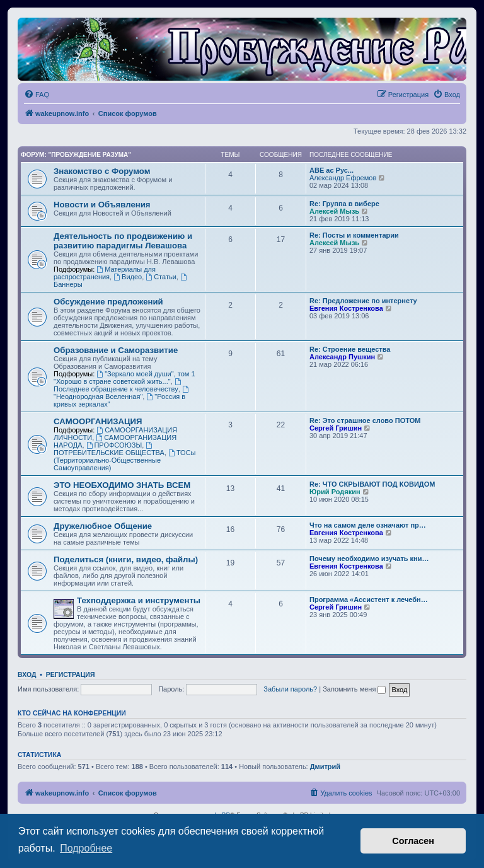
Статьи (161, 277)
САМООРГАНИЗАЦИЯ (98, 421)
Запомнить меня (354, 689)
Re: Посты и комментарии (354, 235)
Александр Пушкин (342, 357)
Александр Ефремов (343, 178)
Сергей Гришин (336, 428)
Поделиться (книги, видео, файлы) (126, 559)
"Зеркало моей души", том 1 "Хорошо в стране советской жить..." (124, 378)
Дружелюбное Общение (103, 526)
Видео (128, 277)
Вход (27, 674)
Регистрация (71, 674)
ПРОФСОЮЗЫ (114, 445)
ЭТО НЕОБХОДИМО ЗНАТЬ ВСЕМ (122, 485)
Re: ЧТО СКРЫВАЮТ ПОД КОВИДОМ (372, 484)
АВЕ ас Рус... (331, 170)
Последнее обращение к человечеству (118, 385)
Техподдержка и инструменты (139, 600)
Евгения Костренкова (346, 308)
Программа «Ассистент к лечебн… (369, 599)
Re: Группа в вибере (344, 204)
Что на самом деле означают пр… (368, 525)
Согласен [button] (413, 841)
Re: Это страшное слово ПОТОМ (365, 420)
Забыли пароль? (290, 689)
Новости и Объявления (102, 205)
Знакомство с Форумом (102, 171)
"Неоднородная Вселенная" (122, 393)
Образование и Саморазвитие (116, 350)
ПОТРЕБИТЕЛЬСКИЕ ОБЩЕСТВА (109, 449)
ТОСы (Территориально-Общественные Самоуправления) (125, 460)
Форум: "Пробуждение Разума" (76, 155)
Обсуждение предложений (108, 302)
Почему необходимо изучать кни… (369, 558)
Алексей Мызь (334, 211)
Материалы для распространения (105, 273)
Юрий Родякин (335, 492)
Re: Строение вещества (350, 349)
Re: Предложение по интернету (363, 301)
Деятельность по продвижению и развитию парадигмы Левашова (123, 241)
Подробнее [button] (86, 848)
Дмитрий (325, 767)
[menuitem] (37, 95)
